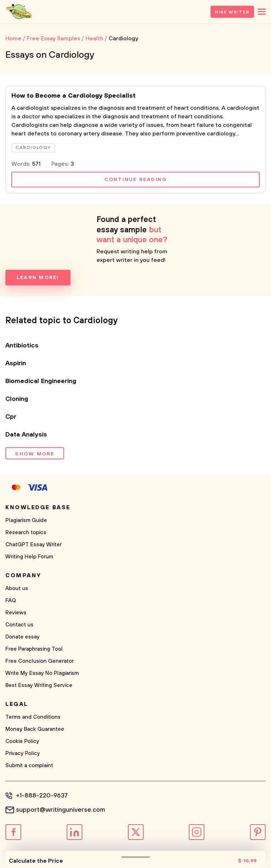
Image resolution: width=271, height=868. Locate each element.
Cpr (11, 417)
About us (17, 588)
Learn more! (38, 278)
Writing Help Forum (29, 557)
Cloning (17, 399)
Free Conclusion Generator (40, 661)
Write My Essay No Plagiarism (42, 673)
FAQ (11, 601)
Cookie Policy (22, 741)
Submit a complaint (29, 766)
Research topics (26, 533)
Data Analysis (26, 435)
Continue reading (136, 180)
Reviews (16, 613)
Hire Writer (232, 12)
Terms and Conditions (33, 717)
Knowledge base (38, 507)
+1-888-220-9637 (42, 796)
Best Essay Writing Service (39, 685)
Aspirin (16, 363)
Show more (35, 454)
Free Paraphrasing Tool (34, 649)
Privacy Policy (23, 753)
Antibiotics (22, 346)
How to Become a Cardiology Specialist (74, 96)
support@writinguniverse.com (61, 810)
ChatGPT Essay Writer (33, 545)
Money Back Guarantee (35, 729)
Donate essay (22, 637)
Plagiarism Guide (26, 520)
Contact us (19, 625)
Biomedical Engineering (41, 381)
